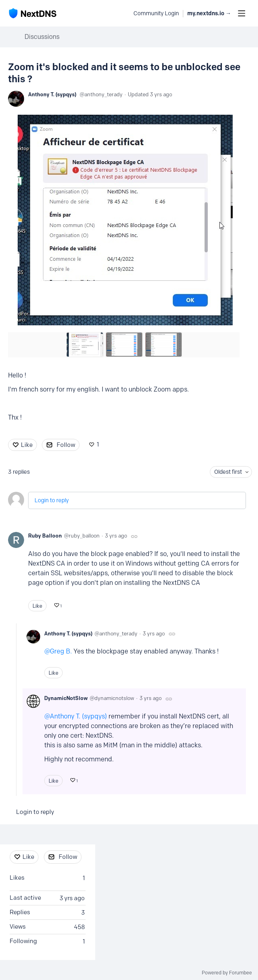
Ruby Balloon (45, 536)
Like (27, 445)
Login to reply (52, 500)
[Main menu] (242, 13)
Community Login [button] (156, 13)
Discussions (42, 37)
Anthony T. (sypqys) (52, 94)
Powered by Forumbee (227, 973)
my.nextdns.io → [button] (209, 13)
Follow (66, 445)
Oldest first (228, 472)
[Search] (123, 13)
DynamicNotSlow (66, 698)
